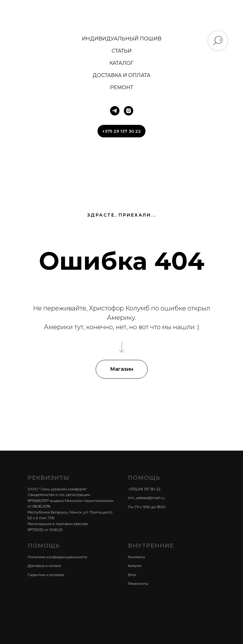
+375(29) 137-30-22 (144, 489)
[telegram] (115, 111)
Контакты (137, 557)
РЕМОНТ (122, 87)
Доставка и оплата (44, 566)
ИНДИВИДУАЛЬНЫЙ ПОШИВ (122, 39)
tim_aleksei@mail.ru (146, 498)
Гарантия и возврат (46, 575)
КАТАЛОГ (121, 63)
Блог (132, 575)
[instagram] (129, 111)
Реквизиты (138, 583)
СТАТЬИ (122, 51)
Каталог (135, 566)
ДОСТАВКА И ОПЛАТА (121, 75)
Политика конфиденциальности (57, 557)
